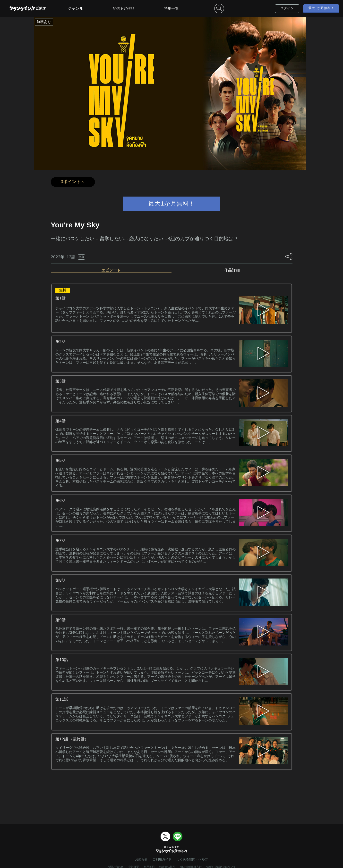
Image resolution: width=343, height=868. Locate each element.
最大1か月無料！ (321, 8)
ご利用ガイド (162, 860)
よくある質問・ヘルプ (192, 860)
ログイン (287, 8)
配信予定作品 (123, 8)
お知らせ (141, 860)
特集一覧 (171, 8)
